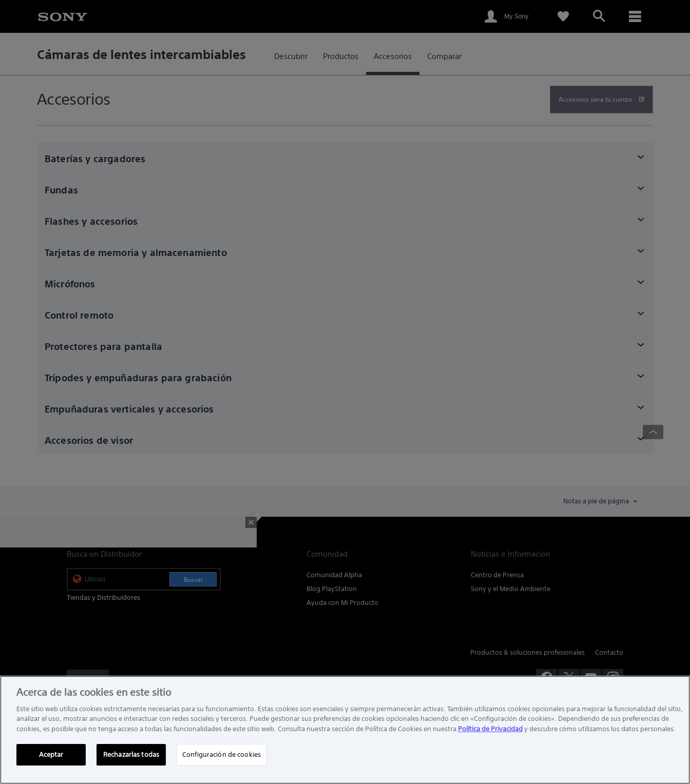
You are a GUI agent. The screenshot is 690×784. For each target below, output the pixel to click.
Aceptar (51, 754)
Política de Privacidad (490, 729)
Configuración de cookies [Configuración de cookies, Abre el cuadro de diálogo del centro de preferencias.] (222, 754)
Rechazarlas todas (131, 754)
